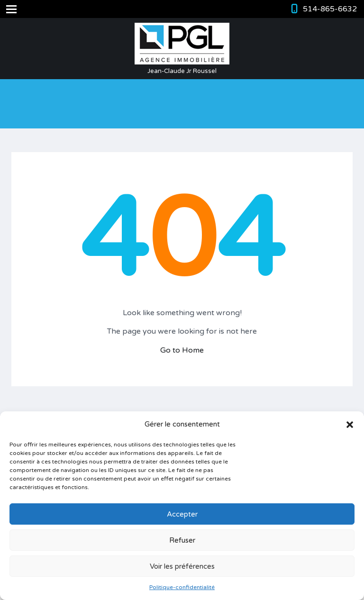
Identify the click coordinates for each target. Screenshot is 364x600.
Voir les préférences (182, 566)
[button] (350, 425)
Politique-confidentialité (182, 587)
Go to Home (182, 350)
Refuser (182, 540)
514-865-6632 (330, 9)
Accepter (182, 514)
